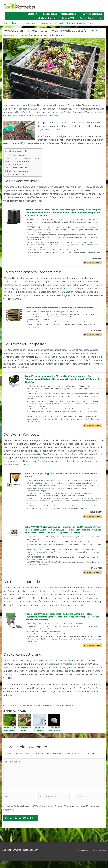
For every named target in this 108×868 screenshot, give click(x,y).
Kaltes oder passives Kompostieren (23, 158)
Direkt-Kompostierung (17, 171)
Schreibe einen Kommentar (18, 35)
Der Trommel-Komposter (19, 161)
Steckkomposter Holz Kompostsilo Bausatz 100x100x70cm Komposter (60, 308)
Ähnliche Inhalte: (17, 174)
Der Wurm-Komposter (17, 165)
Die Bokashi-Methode (17, 168)
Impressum (84, 857)
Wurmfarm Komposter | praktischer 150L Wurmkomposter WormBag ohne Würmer (62, 477)
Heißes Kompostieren (16, 155)
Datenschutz (99, 857)
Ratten (7, 296)
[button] (101, 18)
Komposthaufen (65, 289)
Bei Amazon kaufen (94, 263)
